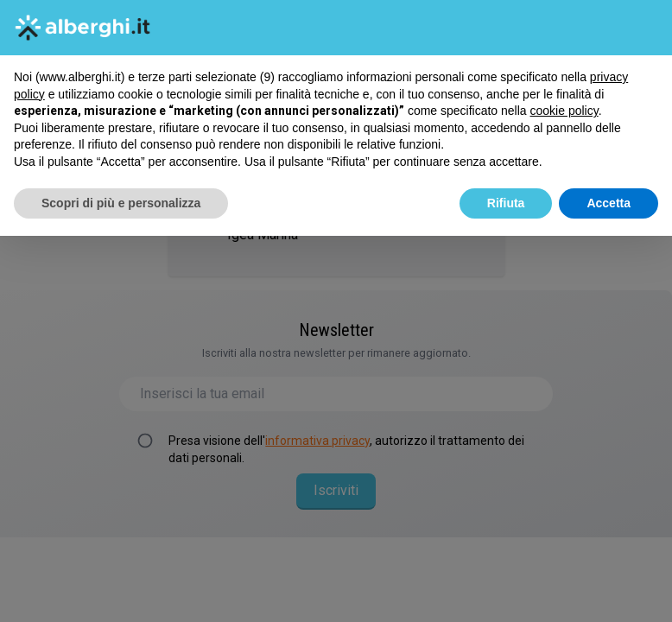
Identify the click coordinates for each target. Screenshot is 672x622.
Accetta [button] (609, 203)
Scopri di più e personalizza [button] (121, 203)
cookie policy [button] (564, 111)
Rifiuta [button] (506, 203)
